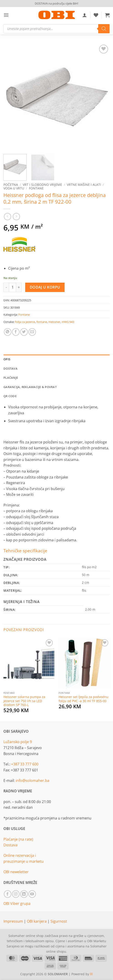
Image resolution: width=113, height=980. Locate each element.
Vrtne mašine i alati (84, 185)
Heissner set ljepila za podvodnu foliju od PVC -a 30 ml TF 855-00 (84, 699)
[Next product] (7, 216)
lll (91, 974)
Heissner (54, 322)
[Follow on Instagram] (16, 894)
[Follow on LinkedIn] (24, 894)
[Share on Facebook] (16, 332)
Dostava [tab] (10, 368)
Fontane (36, 188)
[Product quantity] (13, 287)
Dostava (10, 845)
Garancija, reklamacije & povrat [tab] (30, 387)
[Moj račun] (85, 15)
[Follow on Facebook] (8, 894)
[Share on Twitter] (24, 332)
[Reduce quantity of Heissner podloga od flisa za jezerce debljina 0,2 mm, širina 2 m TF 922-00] (6, 287)
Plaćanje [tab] (11, 378)
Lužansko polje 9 (18, 742)
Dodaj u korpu (45, 287)
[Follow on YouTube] (32, 894)
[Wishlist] (96, 15)
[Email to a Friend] (32, 332)
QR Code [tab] (10, 396)
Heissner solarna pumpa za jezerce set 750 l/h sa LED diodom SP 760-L (24, 701)
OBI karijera (37, 921)
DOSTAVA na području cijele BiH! (56, 3)
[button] (6, 15)
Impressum (14, 921)
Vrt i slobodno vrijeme (42, 185)
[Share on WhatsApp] (8, 332)
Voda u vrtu (14, 188)
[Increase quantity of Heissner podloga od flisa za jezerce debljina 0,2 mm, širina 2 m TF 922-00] (19, 287)
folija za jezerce (25, 322)
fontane (42, 322)
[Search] (104, 29)
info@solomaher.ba (33, 780)
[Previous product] (16, 216)
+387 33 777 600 (25, 764)
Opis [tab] (7, 359)
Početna (11, 185)
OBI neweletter (16, 872)
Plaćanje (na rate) (18, 839)
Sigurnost (59, 921)
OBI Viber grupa (17, 903)
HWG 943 (68, 322)
